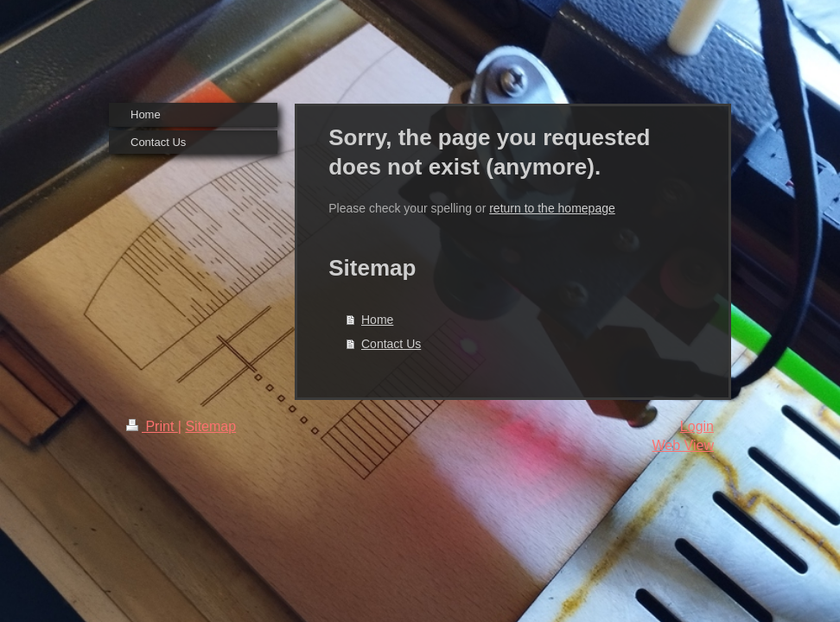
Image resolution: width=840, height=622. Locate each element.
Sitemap (210, 426)
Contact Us (391, 344)
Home (377, 320)
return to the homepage (552, 208)
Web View (683, 445)
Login (697, 426)
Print (152, 426)
